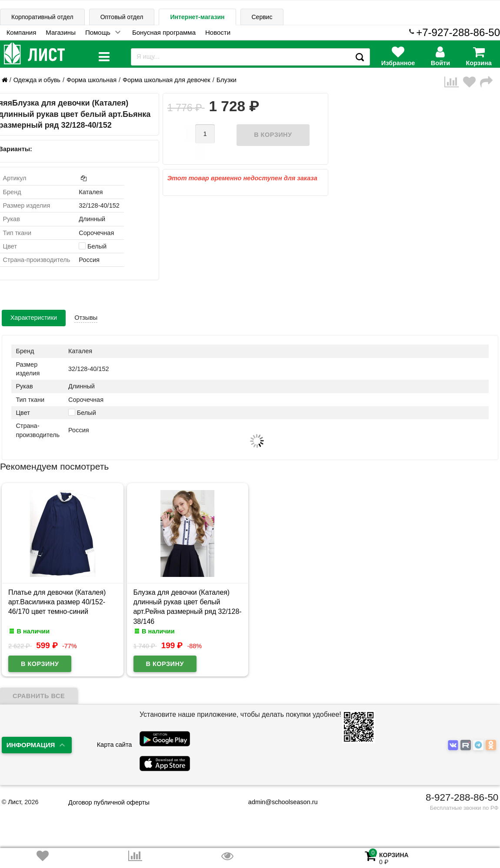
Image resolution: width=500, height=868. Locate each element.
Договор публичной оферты (109, 802)
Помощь (98, 32)
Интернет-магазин (197, 17)
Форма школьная (92, 80)
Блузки (227, 80)
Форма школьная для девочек (167, 80)
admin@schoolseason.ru (278, 802)
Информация (31, 745)
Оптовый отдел (122, 17)
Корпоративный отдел (42, 17)
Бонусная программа (164, 32)
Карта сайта (115, 745)
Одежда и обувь (37, 80)
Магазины (61, 32)
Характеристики (34, 318)
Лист (14, 802)
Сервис (262, 17)
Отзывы (86, 318)
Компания (22, 32)
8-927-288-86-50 (462, 797)
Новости (218, 32)
